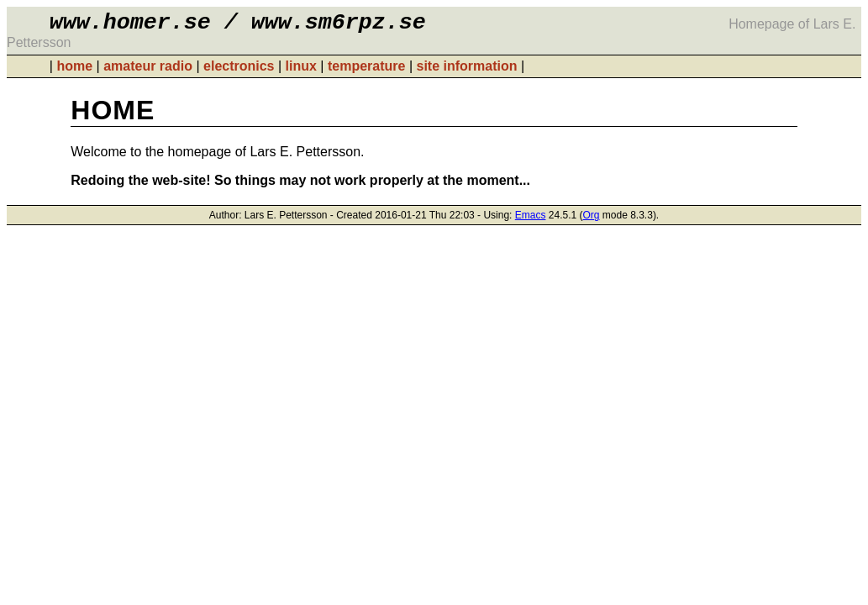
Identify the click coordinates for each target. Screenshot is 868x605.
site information (466, 71)
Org (591, 220)
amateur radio (148, 71)
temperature (366, 71)
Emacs (531, 220)
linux (301, 71)
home (74, 71)
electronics (239, 71)
